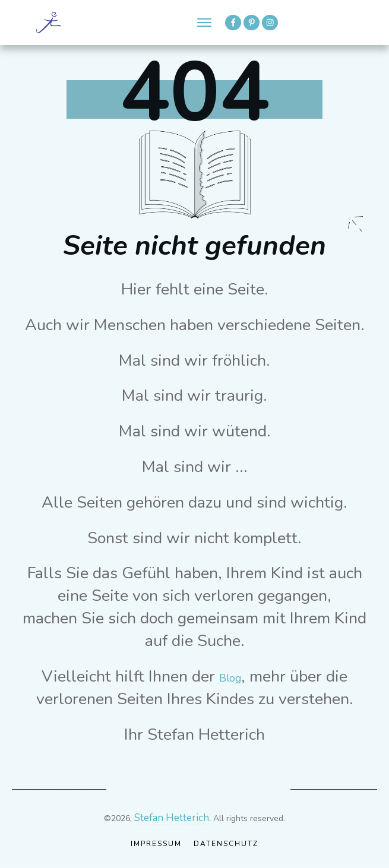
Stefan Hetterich (172, 818)
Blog (230, 678)
